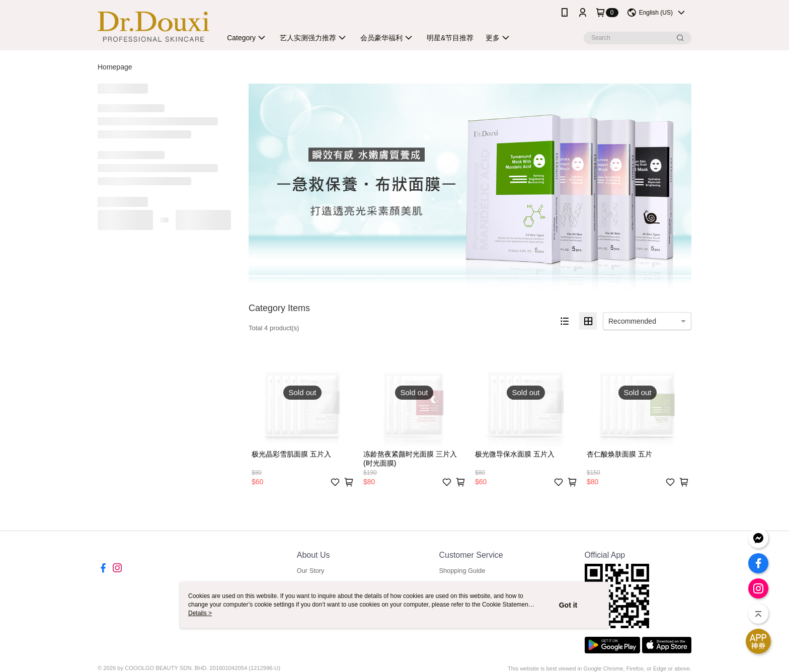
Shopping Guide (462, 571)
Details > (200, 613)
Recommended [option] (632, 321)
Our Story (311, 571)
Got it (568, 605)
